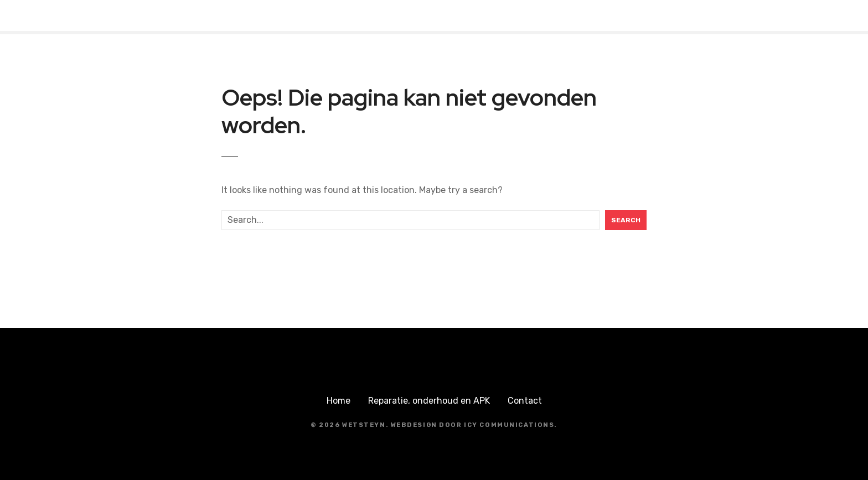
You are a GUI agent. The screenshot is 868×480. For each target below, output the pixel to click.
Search (626, 220)
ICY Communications (509, 425)
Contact (525, 401)
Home (339, 401)
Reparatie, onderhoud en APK (429, 401)
